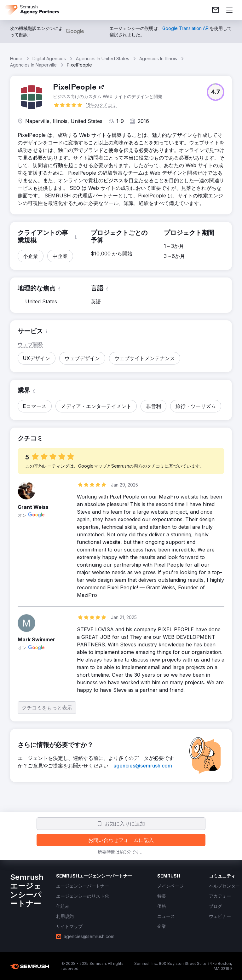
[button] (216, 92)
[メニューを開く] (229, 10)
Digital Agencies (49, 58)
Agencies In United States (103, 58)
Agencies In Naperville (33, 65)
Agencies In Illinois (158, 58)
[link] (216, 10)
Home (16, 58)
